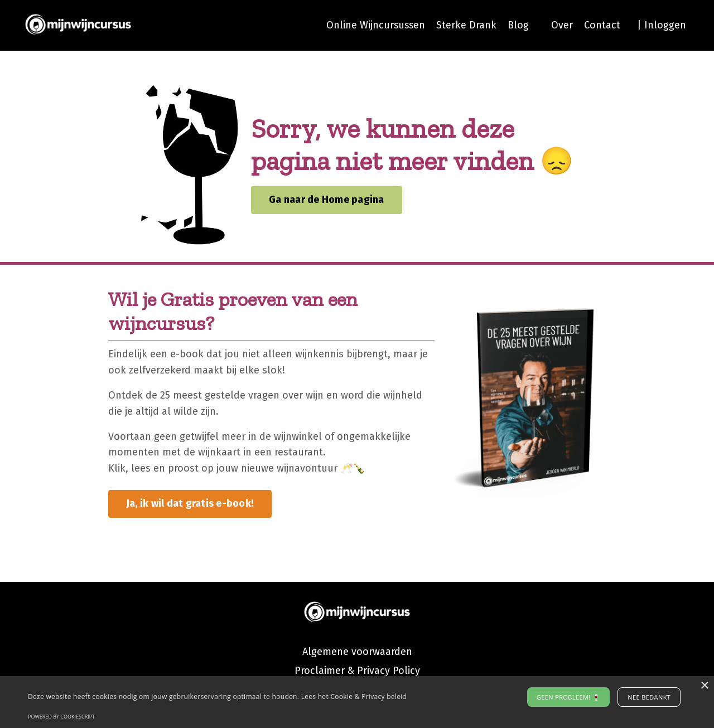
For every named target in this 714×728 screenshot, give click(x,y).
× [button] (704, 686)
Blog (518, 25)
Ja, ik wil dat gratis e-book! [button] (190, 503)
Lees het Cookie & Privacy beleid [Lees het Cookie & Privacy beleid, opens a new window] (354, 697)
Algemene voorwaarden (357, 652)
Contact (602, 25)
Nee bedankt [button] (649, 697)
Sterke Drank (466, 25)
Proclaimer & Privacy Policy (357, 671)
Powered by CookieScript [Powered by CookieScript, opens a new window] (61, 717)
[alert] (357, 702)
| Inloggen (662, 25)
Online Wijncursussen (375, 25)
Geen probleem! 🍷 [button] (568, 697)
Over (562, 25)
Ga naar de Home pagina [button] (327, 200)
